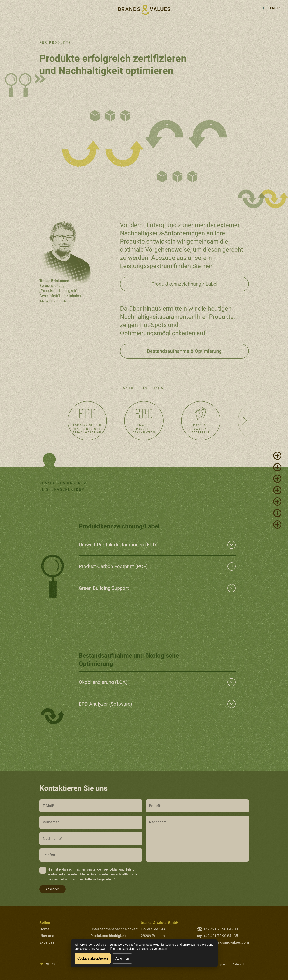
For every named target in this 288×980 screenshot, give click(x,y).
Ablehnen (122, 958)
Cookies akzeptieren (93, 958)
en (272, 8)
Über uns (47, 936)
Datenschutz (241, 964)
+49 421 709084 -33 (55, 301)
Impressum (224, 964)
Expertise (47, 942)
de (265, 8)
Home (44, 929)
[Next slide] (239, 421)
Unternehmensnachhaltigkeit (114, 929)
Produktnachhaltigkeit (108, 936)
